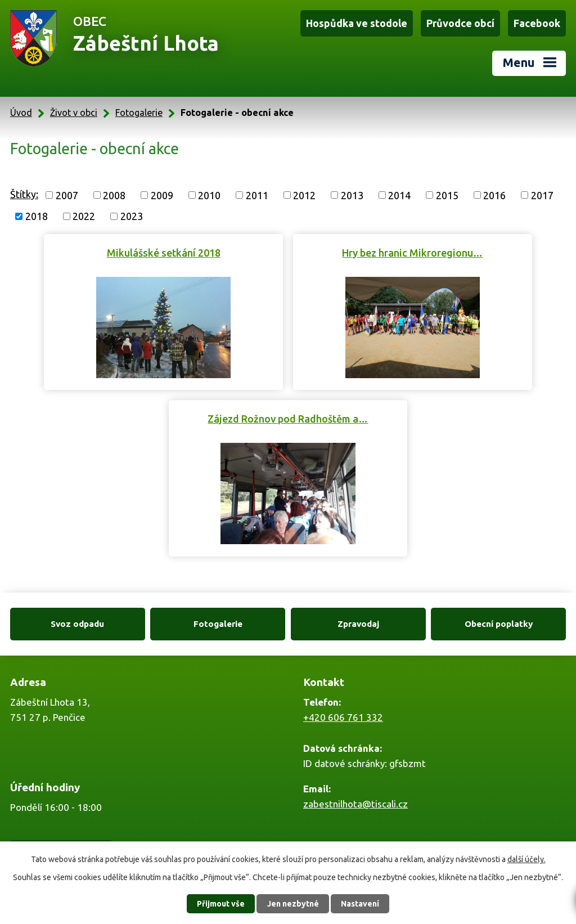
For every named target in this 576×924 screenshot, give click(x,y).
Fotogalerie (139, 113)
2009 (162, 195)
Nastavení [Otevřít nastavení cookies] (360, 904)
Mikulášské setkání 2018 (164, 253)
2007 (67, 195)
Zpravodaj (358, 624)
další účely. (526, 859)
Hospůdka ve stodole (357, 23)
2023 (132, 216)
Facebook (537, 23)
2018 (37, 216)
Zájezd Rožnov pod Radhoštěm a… (288, 419)
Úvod (21, 113)
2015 (447, 195)
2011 (257, 195)
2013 (352, 195)
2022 (84, 216)
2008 (114, 195)
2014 (399, 195)
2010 (209, 195)
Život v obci (74, 113)
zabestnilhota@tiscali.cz (355, 804)
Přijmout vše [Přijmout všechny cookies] (221, 904)
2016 (494, 195)
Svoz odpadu (77, 624)
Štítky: (24, 194)
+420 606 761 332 (343, 717)
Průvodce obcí (460, 23)
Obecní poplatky (499, 624)
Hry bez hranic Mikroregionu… (412, 253)
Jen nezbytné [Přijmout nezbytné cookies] (293, 904)
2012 (304, 195)
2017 (542, 195)
